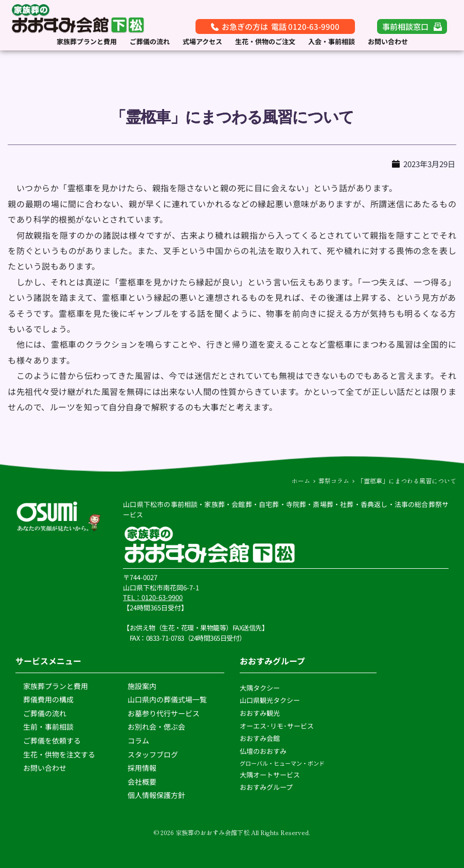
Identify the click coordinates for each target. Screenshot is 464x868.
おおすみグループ (267, 787)
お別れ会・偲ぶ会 (156, 727)
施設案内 (142, 686)
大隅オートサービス (270, 775)
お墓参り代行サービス (164, 713)
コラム (138, 740)
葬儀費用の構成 (48, 699)
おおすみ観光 (260, 713)
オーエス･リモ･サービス (278, 726)
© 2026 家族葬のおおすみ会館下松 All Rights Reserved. (232, 832)
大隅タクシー (260, 688)
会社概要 (142, 782)
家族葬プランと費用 (56, 686)
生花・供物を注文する (60, 754)
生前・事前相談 (49, 727)
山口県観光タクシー (270, 700)
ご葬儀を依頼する (52, 740)
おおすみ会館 (260, 738)
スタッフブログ (154, 754)
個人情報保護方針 (157, 795)
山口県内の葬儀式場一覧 (167, 699)
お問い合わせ (45, 768)
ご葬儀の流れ (46, 713)
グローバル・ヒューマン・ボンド (283, 763)
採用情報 (142, 768)
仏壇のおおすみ (263, 751)
